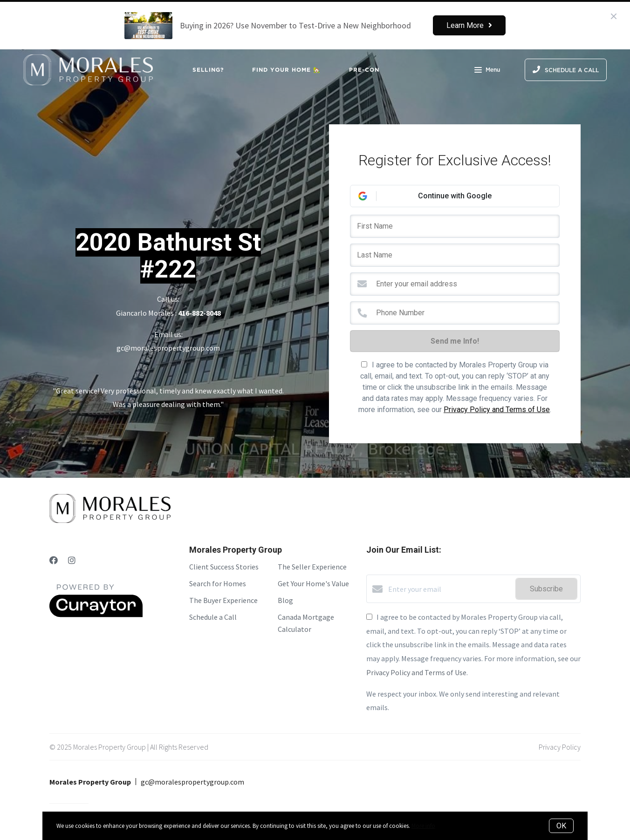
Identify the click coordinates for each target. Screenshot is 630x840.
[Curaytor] (96, 615)
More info (423, 826)
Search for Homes (218, 583)
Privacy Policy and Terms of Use (497, 410)
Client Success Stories (224, 567)
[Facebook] (54, 560)
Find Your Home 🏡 (287, 70)
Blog (285, 600)
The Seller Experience (312, 567)
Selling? (208, 70)
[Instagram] (72, 560)
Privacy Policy (560, 747)
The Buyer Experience (223, 600)
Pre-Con (364, 70)
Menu (487, 71)
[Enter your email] (449, 589)
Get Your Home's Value (313, 583)
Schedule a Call (213, 617)
